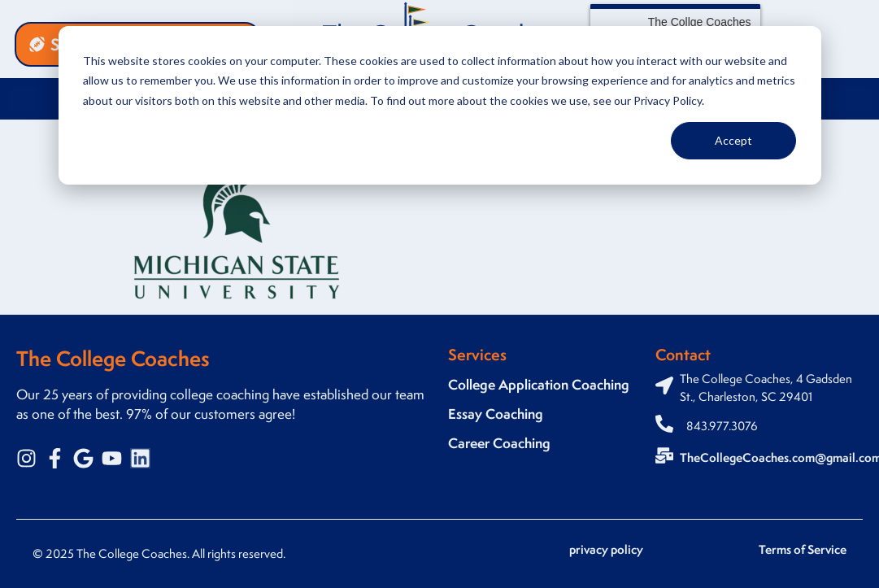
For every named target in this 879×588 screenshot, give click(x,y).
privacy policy (606, 549)
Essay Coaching (496, 414)
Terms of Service (803, 549)
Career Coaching (499, 443)
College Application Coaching (539, 384)
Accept (733, 140)
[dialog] (440, 105)
